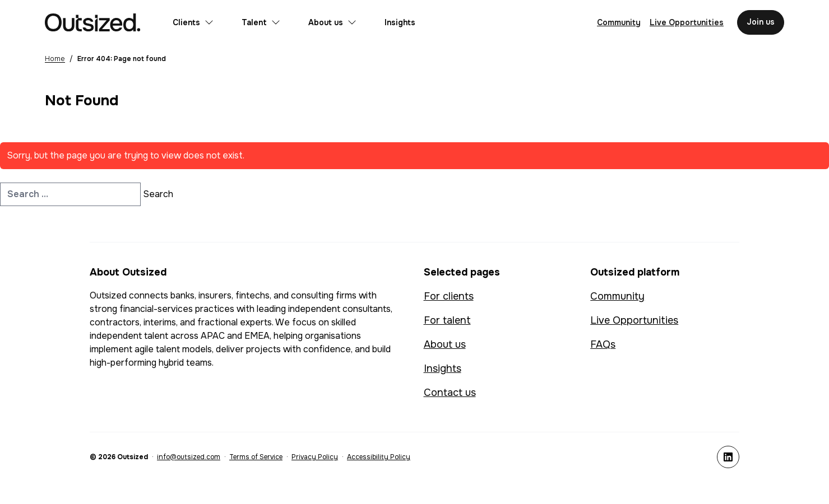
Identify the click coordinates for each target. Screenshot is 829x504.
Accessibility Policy (379, 457)
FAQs (603, 344)
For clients (449, 296)
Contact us (450, 393)
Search (158, 194)
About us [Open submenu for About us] (332, 22)
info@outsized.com (189, 457)
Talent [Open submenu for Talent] (261, 22)
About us (445, 344)
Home (55, 59)
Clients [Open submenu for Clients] (193, 22)
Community (617, 296)
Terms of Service (256, 457)
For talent (447, 320)
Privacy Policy (315, 457)
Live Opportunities (634, 320)
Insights (400, 22)
